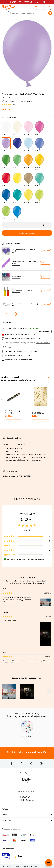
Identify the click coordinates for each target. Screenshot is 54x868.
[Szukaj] (28, 13)
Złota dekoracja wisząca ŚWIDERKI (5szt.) (40, 412)
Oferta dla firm (27, 360)
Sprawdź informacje (43, 343)
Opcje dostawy (44, 332)
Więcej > (50, 378)
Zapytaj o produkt (26, 101)
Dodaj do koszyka (27, 233)
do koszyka (13, 421)
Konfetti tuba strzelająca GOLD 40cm (14, 412)
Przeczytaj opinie (35, 339)
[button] (36, 8)
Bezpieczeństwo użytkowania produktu (18, 355)
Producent (9, 347)
